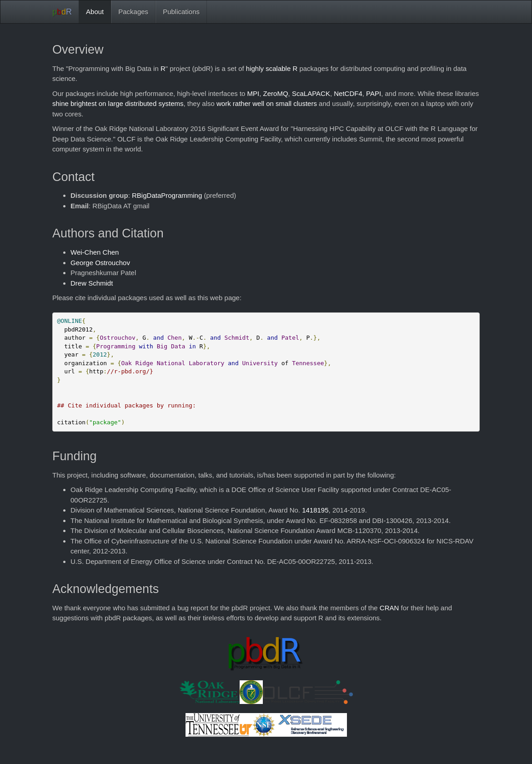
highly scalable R (272, 68)
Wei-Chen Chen (95, 252)
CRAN (389, 608)
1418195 (315, 510)
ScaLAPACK (311, 93)
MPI (253, 93)
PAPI (374, 93)
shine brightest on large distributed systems (118, 103)
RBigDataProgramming (167, 195)
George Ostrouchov (100, 263)
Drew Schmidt (92, 283)
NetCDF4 (348, 93)
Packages (133, 12)
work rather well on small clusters (267, 103)
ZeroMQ (276, 93)
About (95, 12)
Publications (181, 12)
